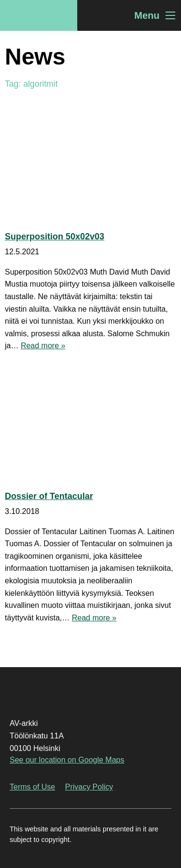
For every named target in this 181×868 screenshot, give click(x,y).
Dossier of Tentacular (49, 496)
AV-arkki (39, 15)
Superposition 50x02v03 (55, 237)
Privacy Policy (89, 787)
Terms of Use (32, 787)
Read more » (43, 346)
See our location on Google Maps (67, 760)
